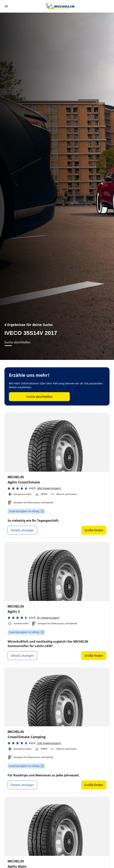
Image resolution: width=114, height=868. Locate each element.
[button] (34, 488)
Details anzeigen (22, 530)
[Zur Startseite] (60, 6)
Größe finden (94, 530)
